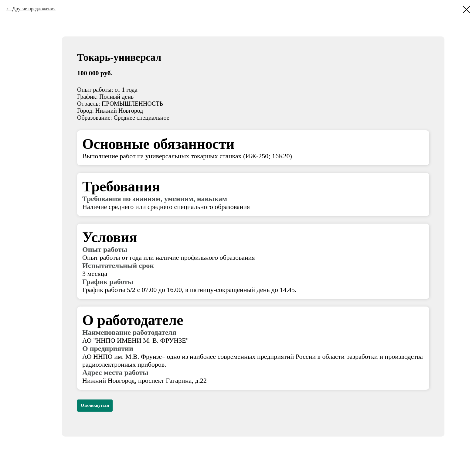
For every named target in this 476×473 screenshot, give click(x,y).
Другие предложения (34, 9)
